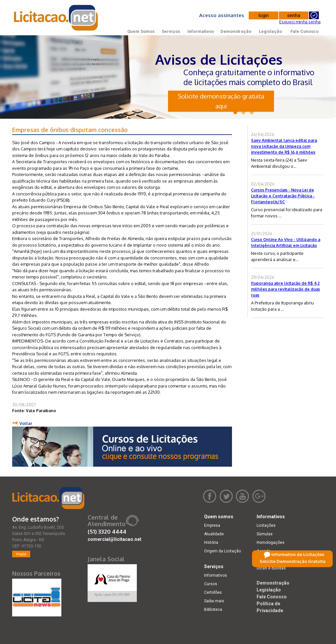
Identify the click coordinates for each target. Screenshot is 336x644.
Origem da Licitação (222, 551)
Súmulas (265, 534)
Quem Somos (141, 31)
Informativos (201, 31)
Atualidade (214, 534)
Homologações (271, 543)
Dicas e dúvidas (271, 568)
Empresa (212, 525)
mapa (21, 554)
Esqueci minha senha (300, 22)
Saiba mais (214, 601)
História (211, 543)
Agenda (264, 551)
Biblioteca (213, 610)
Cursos (211, 584)
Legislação (270, 31)
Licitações (266, 525)
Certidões (213, 592)
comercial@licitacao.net (115, 539)
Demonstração (236, 31)
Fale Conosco (304, 31)
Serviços (171, 31)
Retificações (268, 560)
